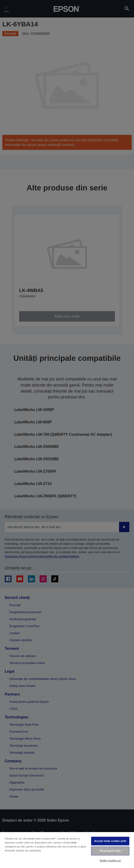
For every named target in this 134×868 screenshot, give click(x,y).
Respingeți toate (110, 851)
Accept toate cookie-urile (110, 841)
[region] (67, 850)
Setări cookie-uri (110, 861)
